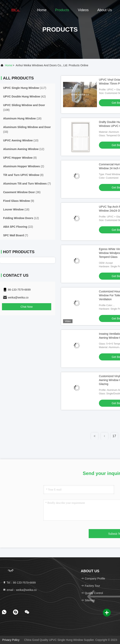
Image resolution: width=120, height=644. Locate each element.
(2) (24, 166)
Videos (83, 10)
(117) (25, 88)
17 (114, 436)
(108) (24, 107)
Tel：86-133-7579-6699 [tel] (19, 583)
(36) (22, 192)
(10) (21, 140)
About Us (105, 10)
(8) (20, 158)
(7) (27, 184)
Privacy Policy (11, 640)
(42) (24, 96)
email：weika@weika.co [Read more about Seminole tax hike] (20, 590)
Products (62, 10)
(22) (18, 227)
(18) (22, 118)
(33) (27, 129)
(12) (24, 149)
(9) (19, 201)
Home (42, 10)
